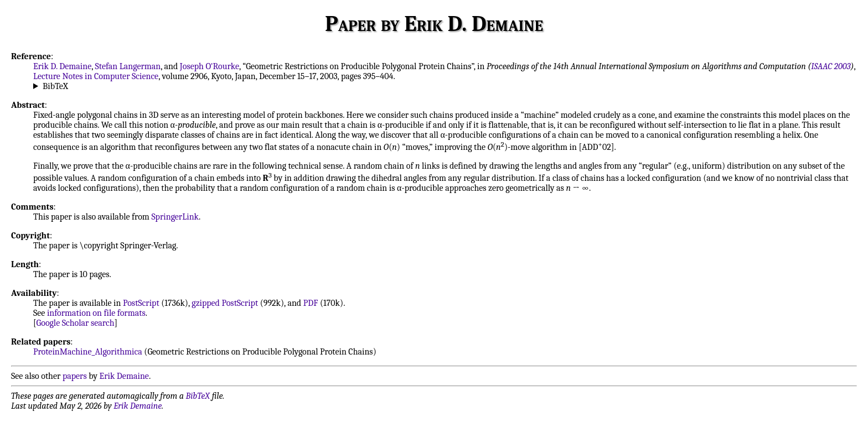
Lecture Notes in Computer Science (96, 76)
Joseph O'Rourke (210, 66)
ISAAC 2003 (831, 66)
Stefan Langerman (128, 66)
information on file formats (96, 313)
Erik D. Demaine (62, 66)
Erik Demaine (124, 376)
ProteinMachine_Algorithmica (88, 352)
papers (75, 376)
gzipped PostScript (225, 303)
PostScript (141, 303)
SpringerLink (175, 217)
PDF (311, 303)
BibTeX (55, 86)
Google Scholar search (76, 323)
